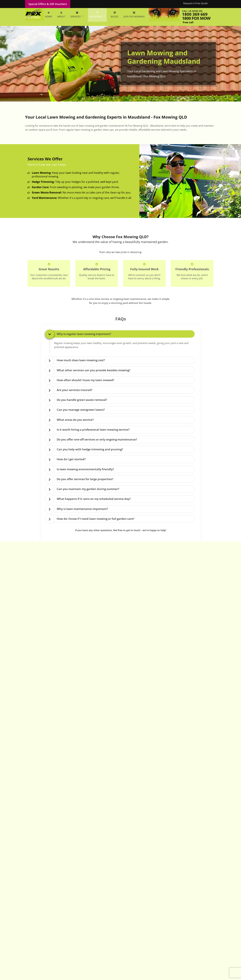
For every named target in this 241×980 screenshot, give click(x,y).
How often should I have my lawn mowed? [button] (86, 380)
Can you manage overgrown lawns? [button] (81, 410)
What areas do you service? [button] (75, 420)
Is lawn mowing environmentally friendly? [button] (85, 470)
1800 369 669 (195, 14)
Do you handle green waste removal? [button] (82, 400)
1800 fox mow (196, 18)
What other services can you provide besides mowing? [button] (94, 370)
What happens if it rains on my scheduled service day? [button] (94, 500)
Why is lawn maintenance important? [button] (82, 510)
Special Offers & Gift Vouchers (48, 4)
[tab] (121, 334)
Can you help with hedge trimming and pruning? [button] (90, 450)
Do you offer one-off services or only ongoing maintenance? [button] (97, 440)
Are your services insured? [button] (75, 390)
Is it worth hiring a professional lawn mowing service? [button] (93, 430)
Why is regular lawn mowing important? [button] (84, 334)
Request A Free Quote (195, 3)
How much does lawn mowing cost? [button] (81, 360)
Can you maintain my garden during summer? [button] (88, 490)
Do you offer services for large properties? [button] (85, 480)
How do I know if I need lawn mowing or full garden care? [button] (96, 520)
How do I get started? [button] (71, 460)
